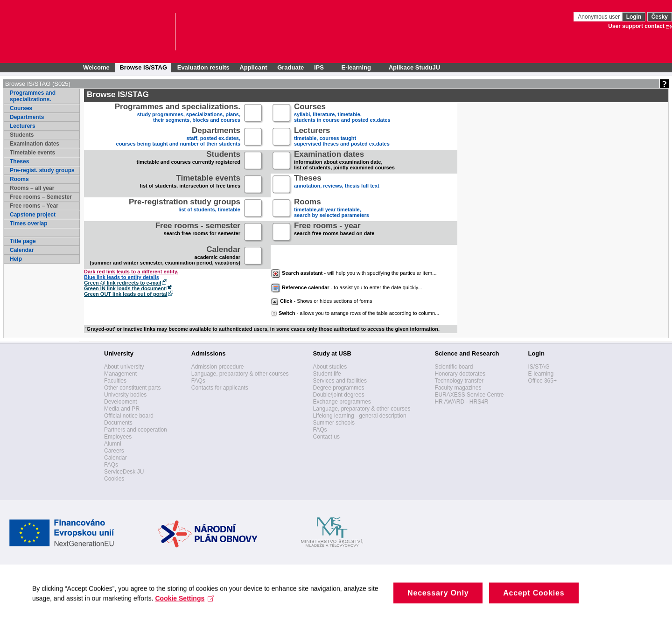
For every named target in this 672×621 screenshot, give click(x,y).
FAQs (111, 465)
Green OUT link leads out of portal (126, 294)
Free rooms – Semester (41, 197)
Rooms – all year (32, 188)
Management (120, 374)
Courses (21, 108)
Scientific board (454, 367)
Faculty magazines (458, 388)
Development (121, 402)
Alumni (113, 444)
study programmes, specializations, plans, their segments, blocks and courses (178, 114)
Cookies (114, 479)
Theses (19, 161)
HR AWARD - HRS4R (461, 402)
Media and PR (122, 409)
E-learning (541, 374)
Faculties (115, 381)
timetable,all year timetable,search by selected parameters (332, 209)
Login (634, 17)
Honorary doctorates (460, 374)
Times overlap (28, 223)
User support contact (636, 26)
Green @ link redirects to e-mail (122, 283)
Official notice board (129, 416)
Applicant (253, 67)
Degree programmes (339, 388)
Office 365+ (542, 381)
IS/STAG (539, 367)
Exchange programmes (342, 402)
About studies (330, 367)
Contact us (326, 437)
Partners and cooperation (136, 430)
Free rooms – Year (34, 206)
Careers (114, 451)
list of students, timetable (185, 209)
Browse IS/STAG (143, 67)
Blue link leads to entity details (122, 277)
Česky (660, 17)
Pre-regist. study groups (42, 170)
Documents (118, 423)
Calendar (22, 250)
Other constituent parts (132, 388)
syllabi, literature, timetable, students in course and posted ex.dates (342, 114)
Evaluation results (203, 67)
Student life (327, 374)
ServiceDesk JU (124, 472)
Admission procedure (218, 367)
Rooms (19, 179)
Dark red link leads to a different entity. (131, 272)
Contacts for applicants (220, 388)
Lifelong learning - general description (360, 416)
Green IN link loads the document (125, 288)
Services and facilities (340, 381)
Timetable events (32, 153)
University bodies (125, 395)
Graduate (290, 67)
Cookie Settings (185, 606)
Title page (23, 241)
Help (16, 259)
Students (22, 135)
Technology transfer (459, 381)
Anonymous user (599, 17)
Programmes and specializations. (33, 96)
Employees (118, 437)
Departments (27, 117)
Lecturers (23, 126)
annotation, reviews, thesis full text (337, 185)
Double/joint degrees (339, 395)
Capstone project (33, 215)
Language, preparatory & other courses (240, 374)
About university (124, 367)
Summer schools (334, 423)
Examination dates (35, 144)
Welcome (96, 67)
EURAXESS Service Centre (469, 395)
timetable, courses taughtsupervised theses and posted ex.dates (342, 137)
